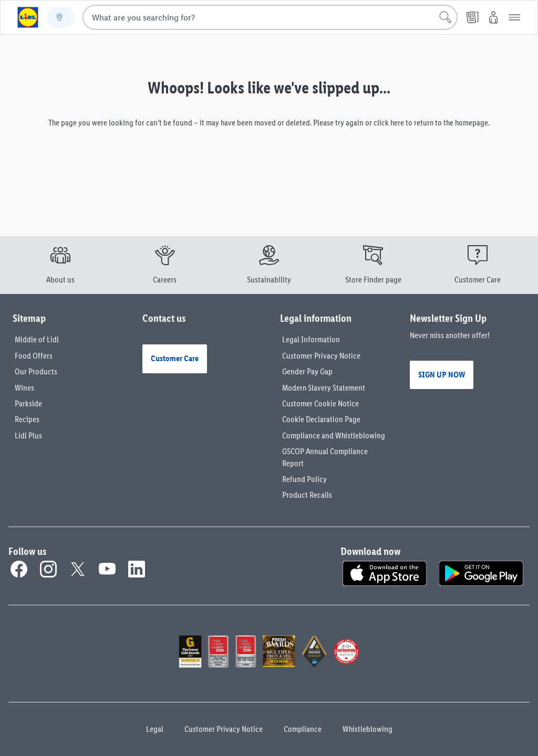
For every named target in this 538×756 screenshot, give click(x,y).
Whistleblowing (368, 729)
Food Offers (34, 356)
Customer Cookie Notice (320, 403)
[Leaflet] (472, 17)
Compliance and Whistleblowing (334, 435)
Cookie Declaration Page (321, 419)
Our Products (36, 371)
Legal (155, 729)
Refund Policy (304, 479)
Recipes (27, 419)
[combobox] (270, 17)
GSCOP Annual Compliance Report (325, 457)
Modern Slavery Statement (324, 388)
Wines (24, 388)
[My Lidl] (493, 17)
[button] (514, 17)
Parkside (28, 403)
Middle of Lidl (37, 339)
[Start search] (446, 17)
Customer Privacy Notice (321, 356)
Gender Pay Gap (307, 371)
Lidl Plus (28, 435)
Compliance (303, 729)
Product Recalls (307, 495)
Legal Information (311, 339)
